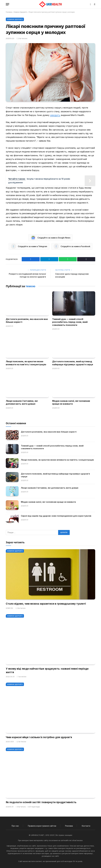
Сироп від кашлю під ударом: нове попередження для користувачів (56, 516)
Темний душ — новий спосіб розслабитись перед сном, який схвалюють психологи (70, 322)
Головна (9, 12)
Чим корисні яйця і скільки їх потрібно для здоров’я (39, 737)
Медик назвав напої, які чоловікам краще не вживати (71, 402)
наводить (55, 115)
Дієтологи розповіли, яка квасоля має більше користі (27, 320)
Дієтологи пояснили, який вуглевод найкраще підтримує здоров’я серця (73, 363)
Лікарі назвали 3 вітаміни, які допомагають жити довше (22, 402)
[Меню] (7, 4)
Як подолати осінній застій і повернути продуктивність (41, 802)
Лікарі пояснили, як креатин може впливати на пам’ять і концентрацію (26, 363)
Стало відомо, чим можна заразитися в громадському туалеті (46, 604)
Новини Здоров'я (20, 12)
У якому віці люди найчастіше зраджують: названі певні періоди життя (47, 671)
